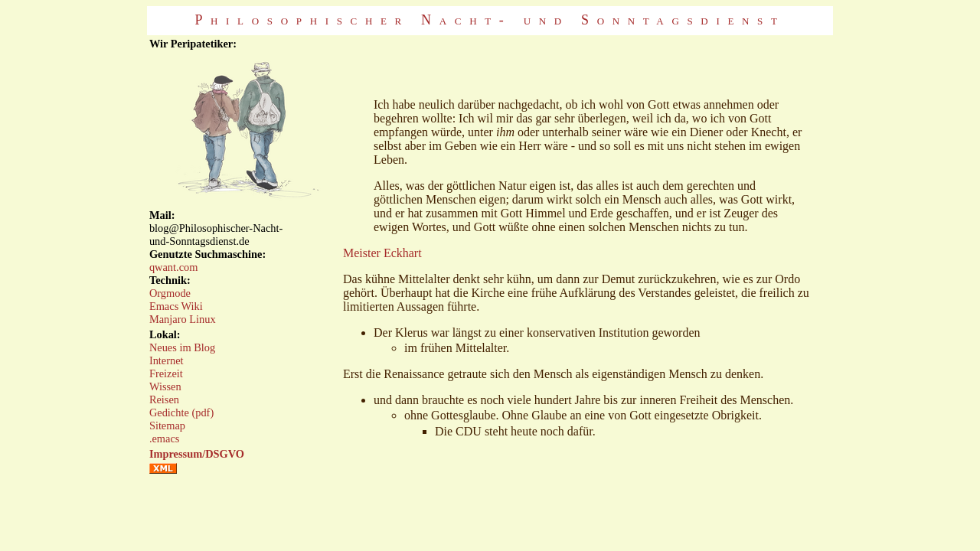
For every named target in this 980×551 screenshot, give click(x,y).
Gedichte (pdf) (181, 412)
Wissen (165, 386)
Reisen (164, 399)
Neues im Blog (182, 347)
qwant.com (174, 267)
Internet (167, 360)
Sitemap (167, 425)
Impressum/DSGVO (197, 454)
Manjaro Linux (183, 319)
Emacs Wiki (176, 306)
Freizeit (166, 373)
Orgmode (170, 293)
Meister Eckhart (382, 253)
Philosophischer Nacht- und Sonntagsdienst (490, 20)
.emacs (165, 439)
